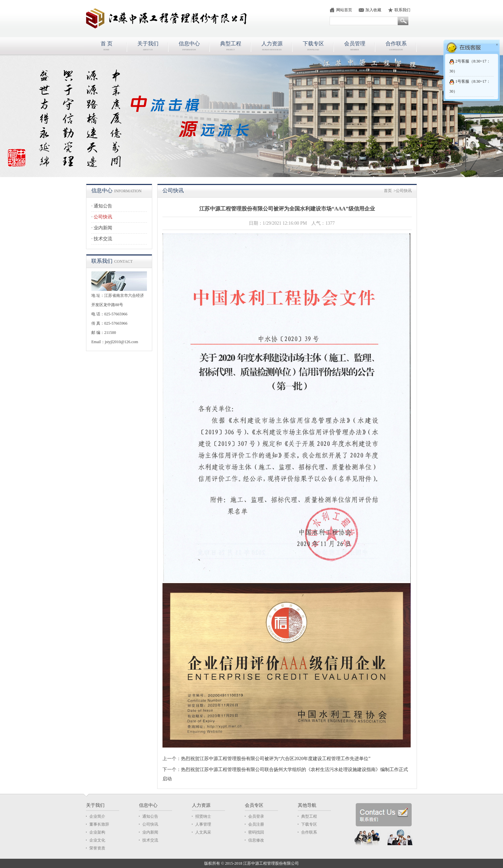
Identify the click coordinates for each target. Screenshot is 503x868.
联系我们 (402, 10)
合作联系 (309, 832)
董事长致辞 (99, 824)
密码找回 (256, 832)
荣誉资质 (97, 848)
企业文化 (97, 840)
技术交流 (103, 239)
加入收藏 (373, 10)
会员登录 (256, 816)
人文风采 (203, 832)
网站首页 (344, 10)
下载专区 (309, 824)
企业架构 (97, 832)
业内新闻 (103, 228)
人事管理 (203, 824)
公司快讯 (103, 217)
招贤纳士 (203, 816)
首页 (388, 191)
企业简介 (97, 816)
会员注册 (256, 824)
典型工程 (309, 816)
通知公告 (103, 206)
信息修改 (256, 840)
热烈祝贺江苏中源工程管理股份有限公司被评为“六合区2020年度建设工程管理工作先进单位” (276, 759)
